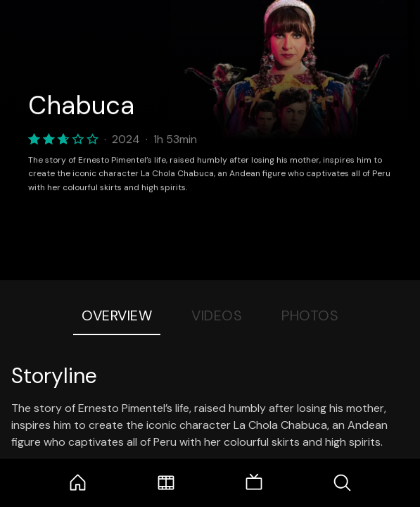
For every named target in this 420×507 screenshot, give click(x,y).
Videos (217, 315)
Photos (310, 315)
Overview (117, 315)
